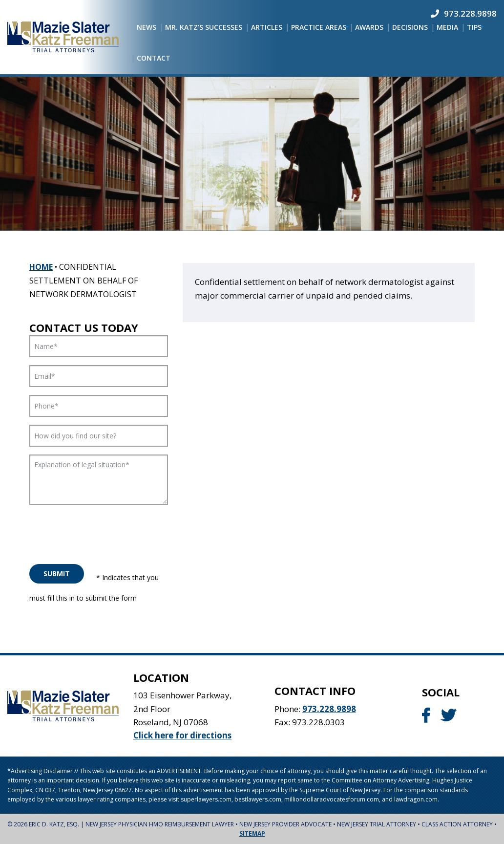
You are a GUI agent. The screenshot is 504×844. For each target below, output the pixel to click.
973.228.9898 (329, 709)
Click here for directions (182, 735)
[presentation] (104, 532)
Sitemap (252, 833)
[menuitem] (147, 27)
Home (41, 267)
